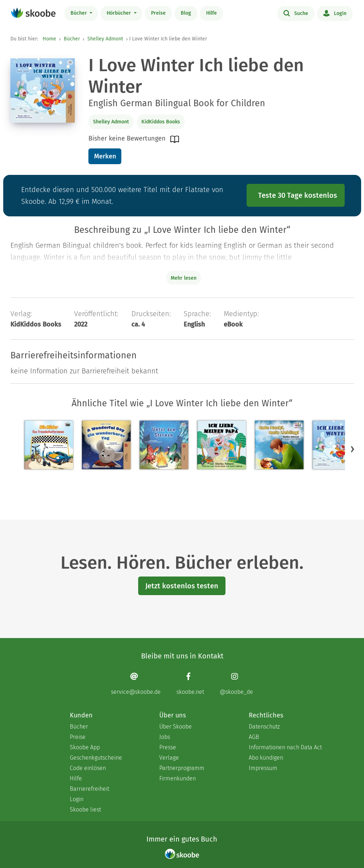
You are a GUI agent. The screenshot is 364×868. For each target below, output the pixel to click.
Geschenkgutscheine (96, 758)
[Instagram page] (236, 684)
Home (49, 39)
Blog (186, 13)
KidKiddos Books (161, 122)
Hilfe (212, 13)
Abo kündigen (266, 758)
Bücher (79, 13)
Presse (168, 747)
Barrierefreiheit (89, 789)
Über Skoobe (176, 727)
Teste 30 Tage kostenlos (298, 195)
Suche (296, 13)
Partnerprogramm (182, 768)
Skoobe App (85, 747)
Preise (158, 13)
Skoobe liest (85, 810)
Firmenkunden (178, 778)
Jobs (165, 737)
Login (335, 13)
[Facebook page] (190, 684)
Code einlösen (88, 768)
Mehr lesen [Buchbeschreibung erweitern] (184, 278)
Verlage (169, 758)
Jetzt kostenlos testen (182, 586)
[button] (353, 449)
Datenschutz (264, 727)
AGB (254, 737)
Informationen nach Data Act (285, 747)
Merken (105, 156)
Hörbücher (120, 13)
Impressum (263, 768)
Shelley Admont (105, 39)
